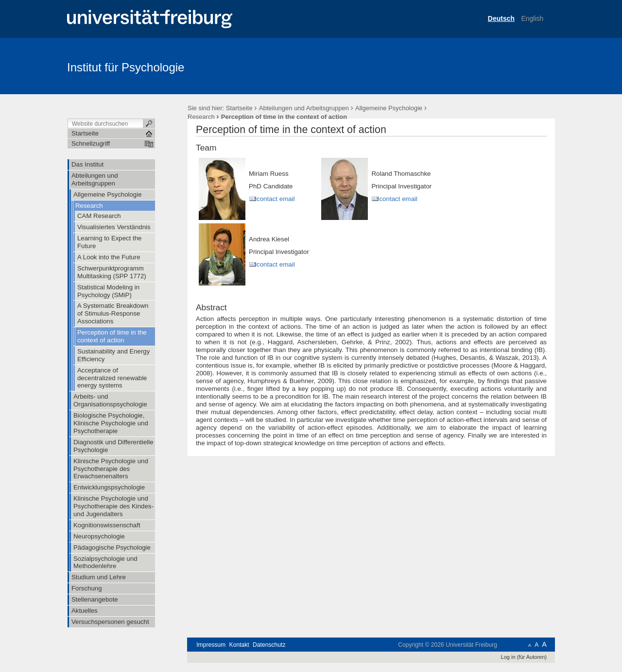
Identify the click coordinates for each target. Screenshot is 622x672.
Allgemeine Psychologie (389, 108)
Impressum (211, 645)
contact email (276, 199)
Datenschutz (269, 645)
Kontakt (239, 645)
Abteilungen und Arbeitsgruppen (304, 108)
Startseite (239, 108)
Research (201, 117)
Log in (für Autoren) (524, 657)
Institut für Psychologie (126, 67)
